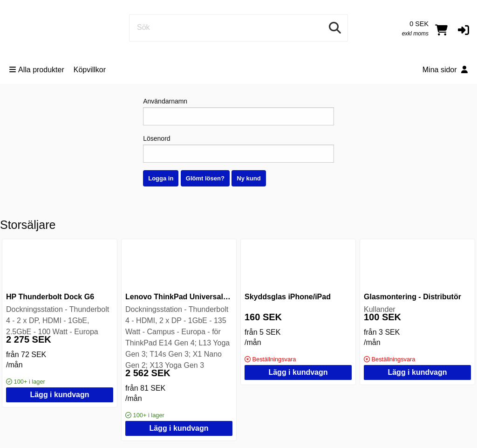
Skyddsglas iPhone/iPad (288, 297)
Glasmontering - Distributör (412, 297)
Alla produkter (37, 70)
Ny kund (249, 178)
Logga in (161, 178)
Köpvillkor (90, 70)
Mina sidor (445, 70)
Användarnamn (238, 111)
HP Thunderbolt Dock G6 (50, 297)
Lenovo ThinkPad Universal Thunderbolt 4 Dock (210, 297)
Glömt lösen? (205, 178)
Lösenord (238, 149)
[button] (463, 30)
